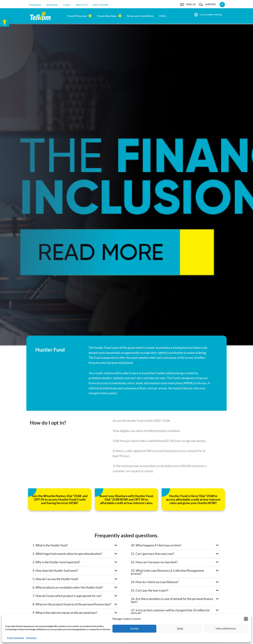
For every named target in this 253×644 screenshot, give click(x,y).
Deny (180, 628)
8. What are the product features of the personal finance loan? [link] (72, 605)
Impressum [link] (31, 638)
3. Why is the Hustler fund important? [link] (56, 563)
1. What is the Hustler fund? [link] (50, 546)
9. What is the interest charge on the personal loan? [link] (65, 614)
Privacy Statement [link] (16, 638)
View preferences (226, 628)
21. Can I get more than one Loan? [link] (153, 555)
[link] (5, 22)
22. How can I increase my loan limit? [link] (154, 563)
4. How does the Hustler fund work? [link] (55, 572)
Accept (134, 628)
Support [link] (211, 4)
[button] (246, 619)
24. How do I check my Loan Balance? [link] (155, 583)
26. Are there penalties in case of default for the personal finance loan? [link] (172, 601)
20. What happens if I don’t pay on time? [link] (156, 546)
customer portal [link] (211, 15)
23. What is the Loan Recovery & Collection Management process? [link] (167, 573)
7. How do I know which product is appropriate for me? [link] (67, 597)
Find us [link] (191, 4)
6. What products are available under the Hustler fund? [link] (68, 588)
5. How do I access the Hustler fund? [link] (56, 580)
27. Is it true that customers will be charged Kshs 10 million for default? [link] (170, 613)
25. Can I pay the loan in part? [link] (150, 591)
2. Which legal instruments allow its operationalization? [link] (67, 555)
